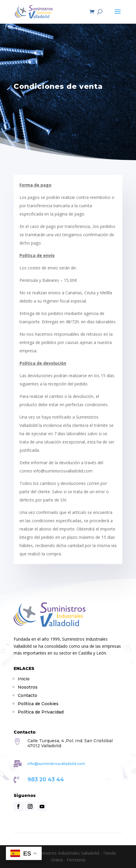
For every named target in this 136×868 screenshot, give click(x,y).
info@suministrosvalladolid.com (56, 764)
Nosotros (28, 687)
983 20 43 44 (46, 779)
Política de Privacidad (41, 712)
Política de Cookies (38, 704)
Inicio (24, 679)
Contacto (27, 695)
